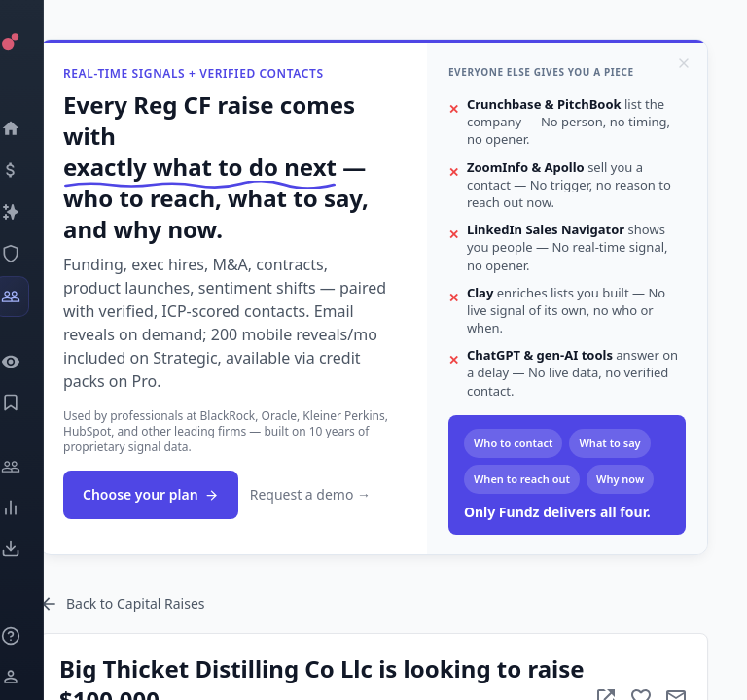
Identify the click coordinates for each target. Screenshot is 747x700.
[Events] (35, 170)
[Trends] (35, 507)
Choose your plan (151, 494)
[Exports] (35, 548)
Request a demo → (310, 494)
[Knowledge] (35, 636)
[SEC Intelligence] (35, 254)
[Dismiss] (684, 63)
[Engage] (35, 467)
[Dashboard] (35, 128)
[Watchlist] (35, 362)
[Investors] (35, 297)
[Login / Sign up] (35, 677)
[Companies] (35, 212)
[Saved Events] (35, 402)
